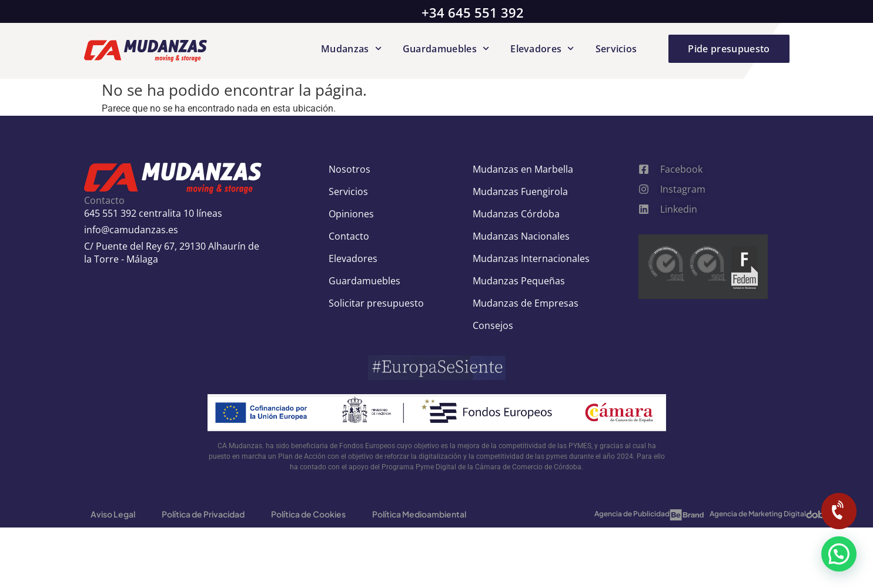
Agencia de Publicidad (632, 514)
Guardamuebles (446, 49)
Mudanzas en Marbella (523, 169)
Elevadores (542, 49)
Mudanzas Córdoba (516, 214)
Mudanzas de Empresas (526, 303)
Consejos (493, 325)
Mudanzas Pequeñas (519, 281)
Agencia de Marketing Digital (758, 514)
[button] (839, 554)
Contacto (349, 236)
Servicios (616, 49)
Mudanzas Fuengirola (520, 191)
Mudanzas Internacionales (531, 258)
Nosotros (349, 169)
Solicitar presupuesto (376, 303)
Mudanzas (351, 49)
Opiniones (351, 214)
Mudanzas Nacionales (521, 236)
